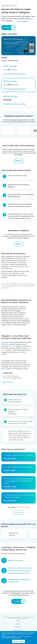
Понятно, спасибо (18, 641)
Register (19, 161)
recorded (24, 348)
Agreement (18, 627)
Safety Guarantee (18, 630)
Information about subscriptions (15, 104)
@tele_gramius (8, 382)
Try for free (19, 512)
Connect (9, 28)
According (5, 342)
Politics (18, 624)
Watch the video (18, 44)
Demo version (23, 21)
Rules (18, 621)
